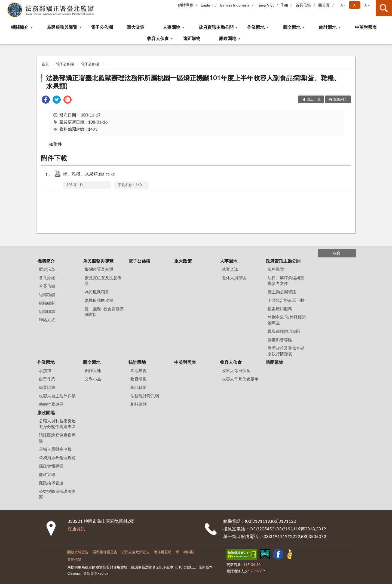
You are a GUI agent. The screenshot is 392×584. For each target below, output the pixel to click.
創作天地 (93, 370)
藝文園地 (292, 27)
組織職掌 (47, 311)
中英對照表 (366, 27)
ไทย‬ (285, 5)
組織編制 (47, 303)
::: (4, 4)
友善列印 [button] (340, 99)
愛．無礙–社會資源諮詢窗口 (104, 311)
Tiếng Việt (265, 5)
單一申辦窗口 (186, 552)
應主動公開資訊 (282, 292)
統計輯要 (139, 387)
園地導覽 (139, 370)
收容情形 (139, 379)
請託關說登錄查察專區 (57, 438)
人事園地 (171, 27)
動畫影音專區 (280, 340)
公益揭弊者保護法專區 (57, 494)
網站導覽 (186, 5)
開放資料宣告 (78, 552)
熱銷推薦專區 (51, 404)
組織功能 (47, 294)
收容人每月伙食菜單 (240, 379)
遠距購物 (192, 38)
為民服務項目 (97, 292)
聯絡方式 (47, 320)
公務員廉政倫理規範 (57, 457)
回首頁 (324, 5)
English (207, 5)
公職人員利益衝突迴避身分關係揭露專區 (57, 424)
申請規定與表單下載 (286, 300)
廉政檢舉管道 (51, 483)
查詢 (384, 8)
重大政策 (136, 27)
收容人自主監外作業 (57, 396)
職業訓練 (47, 387)
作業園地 (256, 27)
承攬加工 (47, 370)
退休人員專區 (234, 278)
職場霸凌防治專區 (284, 331)
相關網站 (139, 404)
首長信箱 (303, 5)
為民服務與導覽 (62, 27)
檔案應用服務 (280, 309)
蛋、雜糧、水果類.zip (89, 174)
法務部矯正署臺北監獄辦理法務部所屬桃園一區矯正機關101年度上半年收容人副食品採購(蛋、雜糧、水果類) (193, 82)
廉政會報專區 (51, 466)
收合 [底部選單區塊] (337, 253)
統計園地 (328, 27)
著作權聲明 (163, 552)
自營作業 (47, 379)
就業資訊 (230, 269)
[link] (46, 100)
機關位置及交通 (99, 269)
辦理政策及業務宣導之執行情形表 (286, 351)
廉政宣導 (47, 474)
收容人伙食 (158, 38)
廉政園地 (228, 38)
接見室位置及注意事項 (103, 280)
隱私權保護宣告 (105, 552)
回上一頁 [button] (314, 99)
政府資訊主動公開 (216, 27)
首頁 (45, 64)
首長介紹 (47, 278)
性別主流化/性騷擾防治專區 (287, 320)
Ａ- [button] (342, 5)
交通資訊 (76, 529)
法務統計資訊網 (145, 396)
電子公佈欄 (102, 27)
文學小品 (93, 379)
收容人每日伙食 (236, 370)
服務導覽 (276, 269)
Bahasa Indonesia (235, 5)
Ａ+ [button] (367, 5)
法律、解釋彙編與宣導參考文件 (286, 280)
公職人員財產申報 (55, 449)
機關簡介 (20, 27)
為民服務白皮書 (99, 300)
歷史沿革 (47, 269)
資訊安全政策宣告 (136, 552)
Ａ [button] (354, 5)
